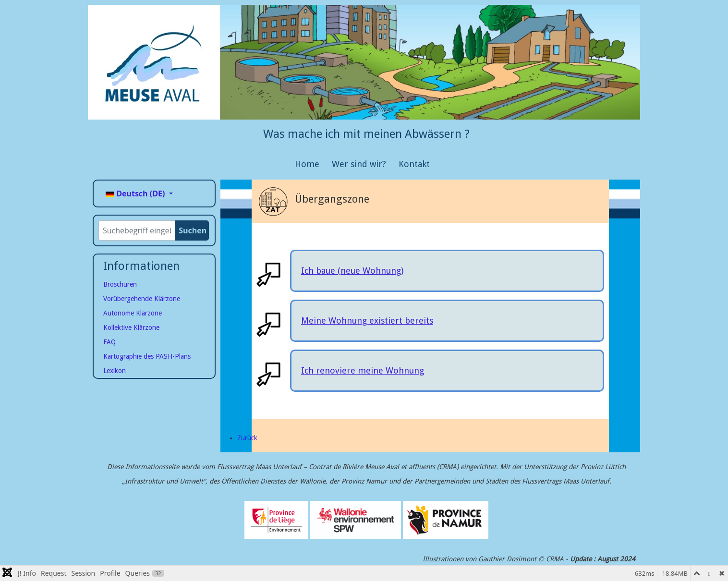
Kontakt (414, 164)
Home (307, 164)
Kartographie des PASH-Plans (147, 356)
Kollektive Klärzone (131, 327)
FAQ (109, 342)
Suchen (193, 230)
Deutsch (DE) (136, 194)
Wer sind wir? (359, 164)
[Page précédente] (247, 438)
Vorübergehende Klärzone (142, 299)
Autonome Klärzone (133, 313)
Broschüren (120, 284)
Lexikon (115, 371)
